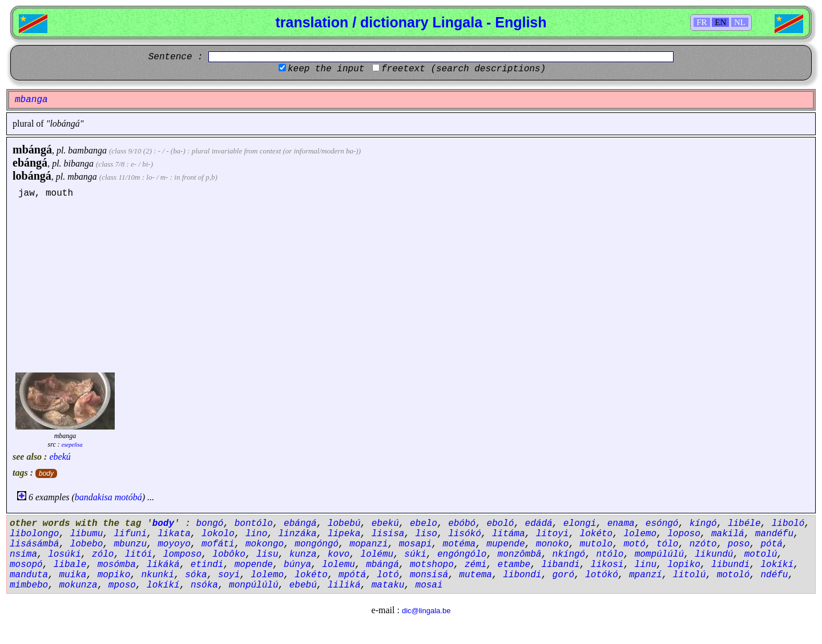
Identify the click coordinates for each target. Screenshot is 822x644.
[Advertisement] (411, 284)
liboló (788, 524)
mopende (254, 565)
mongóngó (317, 544)
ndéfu (774, 575)
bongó (209, 524)
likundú (714, 554)
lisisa (388, 534)
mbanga (82, 177)
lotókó (602, 575)
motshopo (432, 565)
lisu (267, 554)
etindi (207, 565)
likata (174, 534)
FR (702, 22)
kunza (303, 554)
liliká (344, 585)
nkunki (158, 575)
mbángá (32, 149)
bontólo (254, 524)
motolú (761, 554)
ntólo (610, 554)
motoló (734, 575)
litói (139, 554)
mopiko (114, 575)
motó (634, 544)
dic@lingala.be (426, 611)
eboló (500, 524)
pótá (771, 544)
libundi (730, 565)
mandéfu (774, 534)
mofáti (218, 544)
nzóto (703, 544)
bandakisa (94, 497)
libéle (744, 524)
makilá (728, 534)
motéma (460, 544)
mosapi (416, 544)
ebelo (424, 524)
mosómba (117, 565)
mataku (388, 585)
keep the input (326, 69)
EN (720, 22)
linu (646, 565)
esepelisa (72, 445)
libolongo (34, 534)
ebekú (60, 457)
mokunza (78, 585)
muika (72, 575)
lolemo (640, 534)
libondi (522, 575)
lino (256, 534)
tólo (667, 544)
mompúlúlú (659, 554)
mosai (429, 585)
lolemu (339, 565)
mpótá (352, 575)
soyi (229, 575)
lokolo (218, 534)
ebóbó (462, 524)
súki (415, 554)
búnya (297, 565)
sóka (196, 575)
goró (563, 575)
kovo (339, 554)
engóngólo (462, 554)
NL (740, 22)
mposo (122, 585)
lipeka (344, 534)
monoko (553, 544)
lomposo (182, 554)
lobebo (87, 544)
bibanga (79, 163)
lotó (388, 575)
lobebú (344, 524)
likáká (163, 565)
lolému (377, 554)
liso (426, 534)
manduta (29, 575)
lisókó (465, 534)
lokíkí (777, 565)
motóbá (128, 497)
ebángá (30, 163)
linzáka (297, 534)
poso (739, 544)
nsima (23, 554)
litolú (690, 575)
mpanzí (646, 575)
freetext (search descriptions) (464, 69)
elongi (580, 524)
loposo (684, 534)
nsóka (204, 585)
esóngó (662, 524)
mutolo (597, 544)
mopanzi (368, 544)
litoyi (553, 534)
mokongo (265, 544)
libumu (87, 534)
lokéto (597, 534)
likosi (607, 565)
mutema (476, 575)
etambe (514, 565)
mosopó (26, 565)
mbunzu (130, 544)
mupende (505, 544)
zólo (103, 554)
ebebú (303, 585)
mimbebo (29, 585)
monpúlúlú (253, 585)
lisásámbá (34, 544)
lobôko (229, 554)
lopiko (684, 565)
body (46, 473)
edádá (539, 524)
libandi (560, 565)
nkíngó (569, 554)
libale (70, 565)
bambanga (87, 150)
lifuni (130, 534)
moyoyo (174, 544)
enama (621, 524)
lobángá (32, 176)
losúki (65, 554)
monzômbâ (520, 554)
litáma (509, 534)
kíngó (703, 524)
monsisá (429, 575)
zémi (476, 565)
